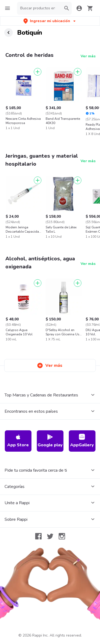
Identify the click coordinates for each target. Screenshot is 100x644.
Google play (50, 441)
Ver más (88, 56)
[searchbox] (39, 8)
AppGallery (82, 441)
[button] (50, 21)
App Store (18, 441)
